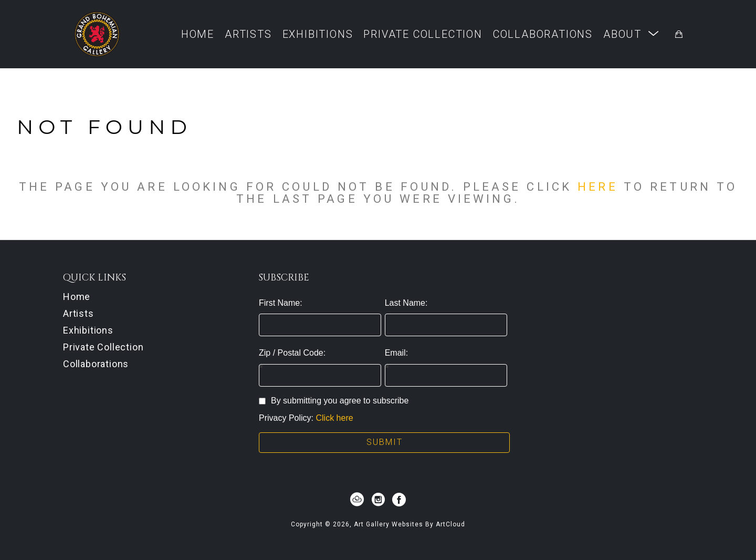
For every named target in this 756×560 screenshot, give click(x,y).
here (597, 186)
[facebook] (399, 500)
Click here (334, 418)
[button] (631, 34)
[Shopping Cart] (679, 34)
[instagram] (378, 500)
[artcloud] (357, 500)
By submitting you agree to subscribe (334, 401)
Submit (385, 442)
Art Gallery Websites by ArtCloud (409, 524)
